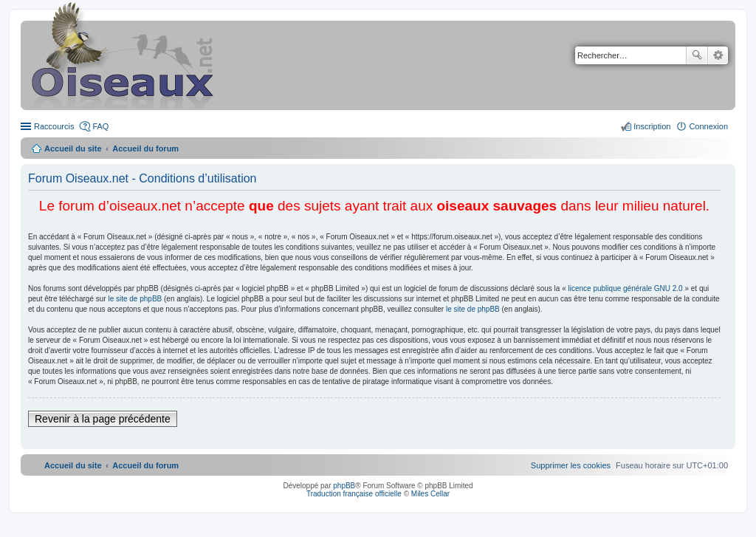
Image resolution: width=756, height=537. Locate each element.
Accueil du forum (145, 148)
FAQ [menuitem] (100, 126)
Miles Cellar (430, 494)
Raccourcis (54, 126)
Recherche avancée (718, 55)
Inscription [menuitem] (652, 126)
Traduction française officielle (354, 494)
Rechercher (697, 55)
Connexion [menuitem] (708, 126)
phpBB (344, 486)
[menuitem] (571, 465)
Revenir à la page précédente (103, 419)
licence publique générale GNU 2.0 (626, 288)
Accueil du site (73, 148)
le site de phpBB (135, 299)
